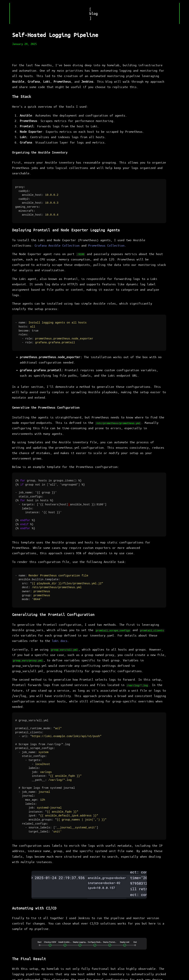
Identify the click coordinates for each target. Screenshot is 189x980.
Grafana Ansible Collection (57, 245)
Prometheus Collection (106, 245)
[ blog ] (94, 13)
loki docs (60, 638)
